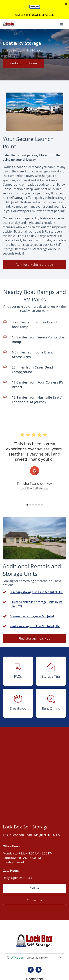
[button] (27, 505)
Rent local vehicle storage (34, 265)
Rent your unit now (23, 63)
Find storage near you (34, 638)
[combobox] (34, 958)
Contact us (34, 900)
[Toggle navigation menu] (63, 24)
